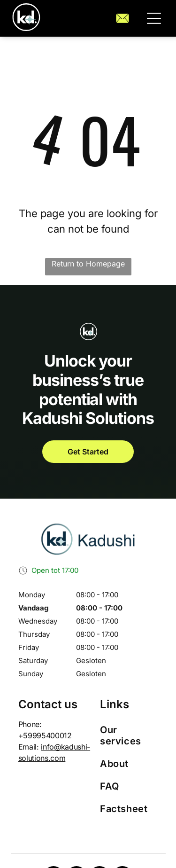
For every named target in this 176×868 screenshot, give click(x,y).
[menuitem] (129, 735)
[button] (154, 18)
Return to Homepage (88, 264)
